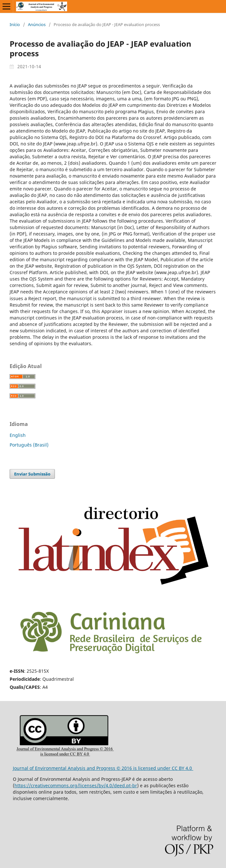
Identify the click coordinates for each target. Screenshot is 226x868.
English (18, 435)
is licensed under (152, 768)
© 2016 (125, 768)
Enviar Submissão (32, 474)
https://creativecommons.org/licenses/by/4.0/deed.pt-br (76, 785)
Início (15, 24)
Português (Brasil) (29, 445)
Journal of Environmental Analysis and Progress (65, 768)
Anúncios (37, 24)
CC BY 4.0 (183, 768)
